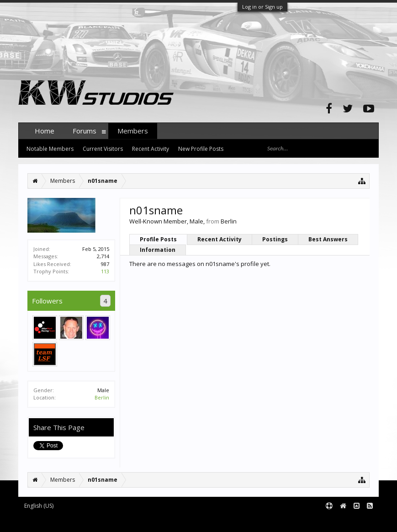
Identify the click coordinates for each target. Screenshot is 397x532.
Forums (85, 131)
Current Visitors (103, 149)
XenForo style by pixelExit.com (198, 521)
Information (158, 250)
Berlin (102, 397)
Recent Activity (220, 239)
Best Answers (328, 239)
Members (133, 131)
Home (45, 131)
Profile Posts (158, 239)
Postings (275, 239)
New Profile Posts (201, 149)
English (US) (39, 506)
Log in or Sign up (262, 7)
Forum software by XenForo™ (87, 521)
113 (105, 271)
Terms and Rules (356, 521)
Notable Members (50, 149)
